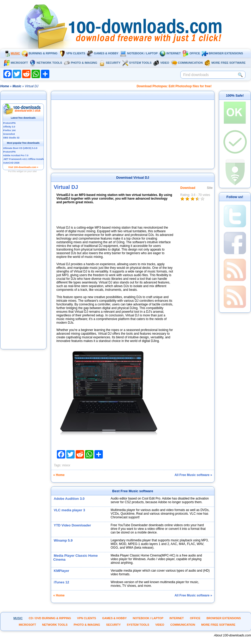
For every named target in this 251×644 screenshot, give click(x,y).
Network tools (46, 63)
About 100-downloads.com (232, 635)
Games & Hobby (103, 53)
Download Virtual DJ (133, 178)
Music (12, 53)
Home (5, 86)
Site (210, 188)
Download (188, 188)
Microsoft (16, 63)
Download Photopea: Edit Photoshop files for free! (174, 86)
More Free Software (225, 63)
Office (191, 53)
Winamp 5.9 (63, 540)
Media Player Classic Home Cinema (75, 558)
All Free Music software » (193, 475)
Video (161, 63)
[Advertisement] (23, 270)
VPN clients (72, 53)
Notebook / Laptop (139, 53)
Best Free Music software (133, 491)
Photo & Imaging (80, 63)
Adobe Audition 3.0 (69, 499)
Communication (187, 63)
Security (110, 63)
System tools (137, 63)
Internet (170, 53)
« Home (59, 475)
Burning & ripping (40, 53)
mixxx (66, 465)
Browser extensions (222, 53)
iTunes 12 (61, 582)
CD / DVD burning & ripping (50, 618)
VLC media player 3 (69, 510)
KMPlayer (61, 571)
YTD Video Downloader (72, 525)
